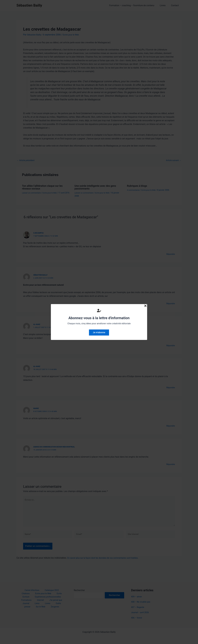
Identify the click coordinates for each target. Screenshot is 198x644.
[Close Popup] (145, 306)
